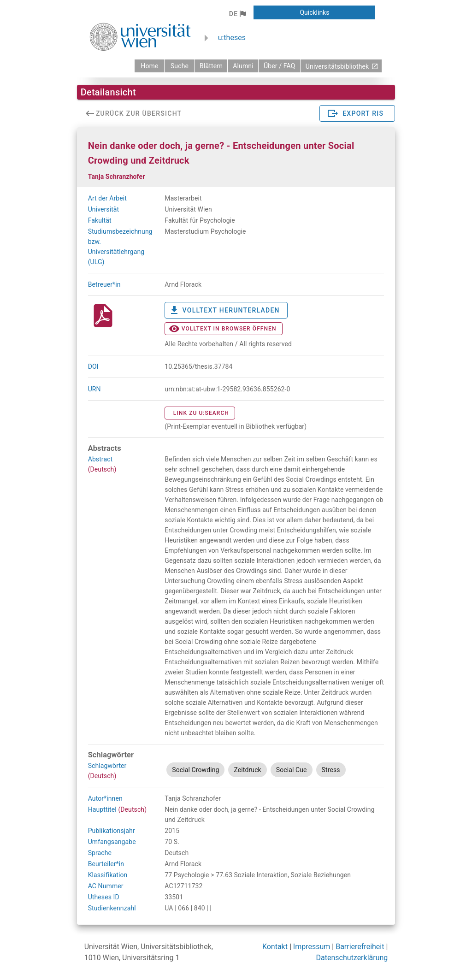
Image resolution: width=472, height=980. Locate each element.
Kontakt (275, 947)
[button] (238, 14)
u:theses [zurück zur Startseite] (232, 38)
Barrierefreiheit (360, 947)
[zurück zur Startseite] (149, 66)
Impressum (312, 947)
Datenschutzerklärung (352, 958)
